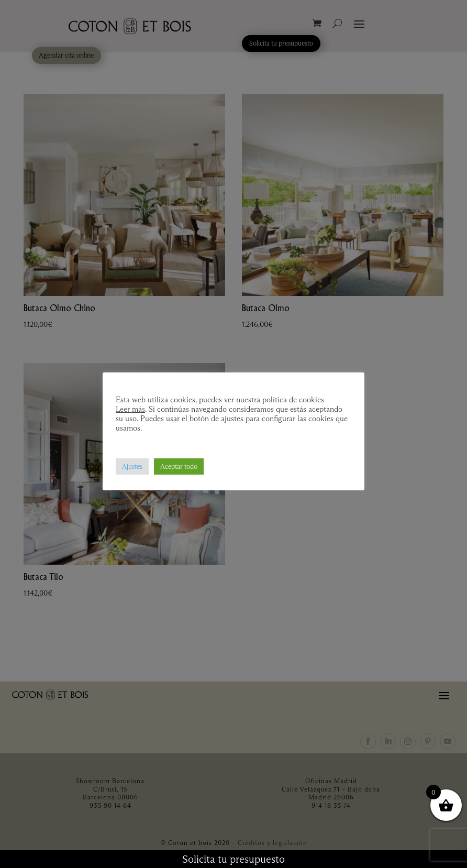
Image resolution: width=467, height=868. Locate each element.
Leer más (130, 409)
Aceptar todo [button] (179, 466)
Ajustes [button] (132, 466)
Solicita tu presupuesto (233, 859)
